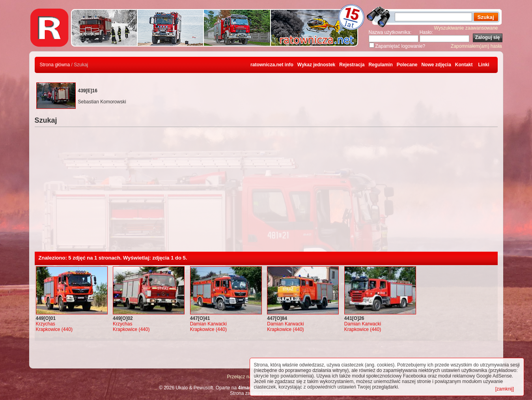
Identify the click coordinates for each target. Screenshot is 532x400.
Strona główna (55, 65)
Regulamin (380, 65)
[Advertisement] (266, 193)
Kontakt (464, 65)
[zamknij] (505, 389)
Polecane (407, 65)
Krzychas (46, 324)
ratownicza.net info (272, 65)
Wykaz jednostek (316, 65)
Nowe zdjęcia (436, 65)
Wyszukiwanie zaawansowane (466, 28)
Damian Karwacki (208, 324)
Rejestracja (352, 65)
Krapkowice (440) (54, 329)
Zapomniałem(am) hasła (476, 46)
